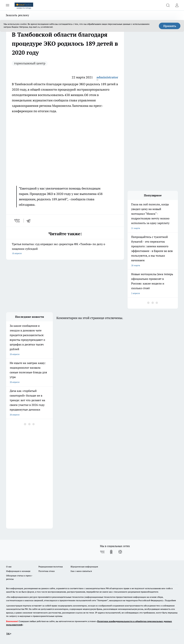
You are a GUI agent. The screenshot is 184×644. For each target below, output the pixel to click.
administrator (107, 77)
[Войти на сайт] (177, 5)
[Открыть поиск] (168, 5)
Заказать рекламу (17, 15)
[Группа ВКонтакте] (102, 552)
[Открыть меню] (8, 5)
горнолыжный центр (30, 63)
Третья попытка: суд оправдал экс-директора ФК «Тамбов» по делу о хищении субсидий (65, 249)
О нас (9, 567)
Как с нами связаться (81, 571)
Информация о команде (18, 571)
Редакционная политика (51, 567)
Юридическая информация (84, 567)
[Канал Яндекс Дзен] (120, 552)
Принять (170, 26)
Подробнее (170, 600)
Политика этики (47, 571)
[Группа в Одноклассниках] (111, 552)
